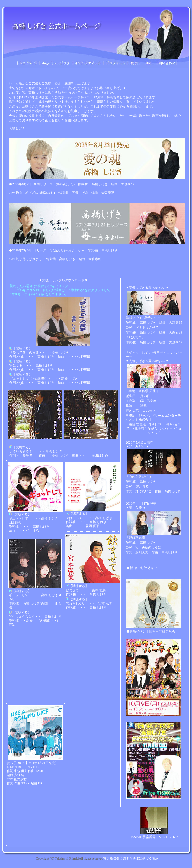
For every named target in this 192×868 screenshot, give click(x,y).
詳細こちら (167, 631)
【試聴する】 (21, 348)
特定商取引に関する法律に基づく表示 (131, 858)
